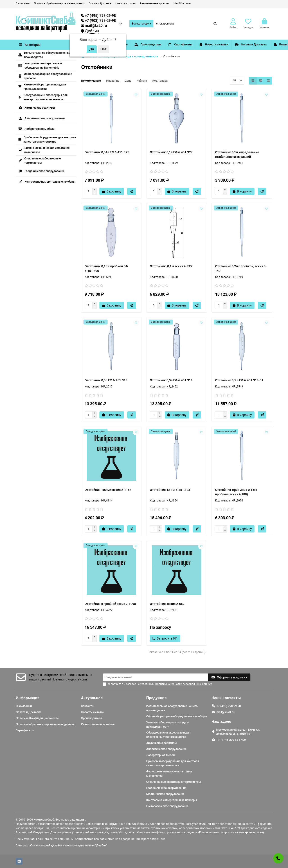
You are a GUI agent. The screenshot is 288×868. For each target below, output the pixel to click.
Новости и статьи (125, 3)
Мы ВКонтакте (182, 3)
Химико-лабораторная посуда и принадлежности (42, 87)
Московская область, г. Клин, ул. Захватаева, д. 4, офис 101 (238, 732)
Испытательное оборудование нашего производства (47, 55)
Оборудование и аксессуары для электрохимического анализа (43, 97)
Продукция (156, 698)
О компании (23, 3)
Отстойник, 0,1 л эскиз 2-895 (171, 266)
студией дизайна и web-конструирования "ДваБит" (73, 845)
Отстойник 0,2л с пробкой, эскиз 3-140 (241, 268)
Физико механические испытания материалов (44, 150)
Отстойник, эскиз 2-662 (167, 604)
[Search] (187, 24)
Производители (163, 44)
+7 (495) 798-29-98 (229, 706)
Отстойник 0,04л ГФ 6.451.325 (107, 152)
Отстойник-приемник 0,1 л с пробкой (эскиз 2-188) (236, 492)
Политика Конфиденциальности (37, 718)
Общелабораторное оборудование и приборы (45, 76)
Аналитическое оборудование (42, 118)
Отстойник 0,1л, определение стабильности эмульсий (237, 154)
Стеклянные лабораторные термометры (40, 161)
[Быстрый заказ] (132, 191)
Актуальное (92, 698)
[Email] (156, 677)
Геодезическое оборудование (42, 171)
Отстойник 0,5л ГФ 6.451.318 (106, 380)
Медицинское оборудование (165, 794)
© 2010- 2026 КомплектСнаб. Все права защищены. (51, 820)
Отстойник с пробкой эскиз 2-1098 (110, 604)
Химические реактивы (37, 108)
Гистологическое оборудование (167, 806)
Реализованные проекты (154, 3)
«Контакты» (206, 832)
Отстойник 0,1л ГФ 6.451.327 (171, 152)
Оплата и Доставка (100, 3)
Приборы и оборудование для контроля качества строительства (47, 139)
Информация (28, 698)
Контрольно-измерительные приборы (47, 182)
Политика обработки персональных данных (59, 3)
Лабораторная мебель (36, 129)
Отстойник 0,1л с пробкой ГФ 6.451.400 (106, 268)
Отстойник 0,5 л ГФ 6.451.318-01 (239, 380)
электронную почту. (252, 832)
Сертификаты (201, 44)
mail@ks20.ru (94, 26)
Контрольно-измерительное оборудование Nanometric (40, 65)
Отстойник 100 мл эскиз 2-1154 (108, 490)
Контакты (127, 44)
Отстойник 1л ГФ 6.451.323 (170, 490)
